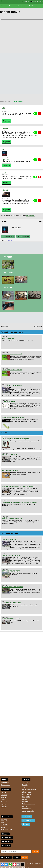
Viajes (24, 787)
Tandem (3, 804)
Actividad (18, 228)
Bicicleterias (7, 838)
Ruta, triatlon (26, 797)
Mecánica (4, 795)
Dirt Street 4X (26, 792)
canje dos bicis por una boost (12, 518)
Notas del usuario (23, 236)
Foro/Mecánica (5, 785)
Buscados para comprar (12, 332)
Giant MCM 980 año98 (9, 539)
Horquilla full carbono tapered (12, 354)
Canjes (4, 433)
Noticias (3, 800)
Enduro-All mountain (29, 804)
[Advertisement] (21, 74)
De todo (25, 799)
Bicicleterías (33, 6)
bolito (3, 108)
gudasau (5, 128)
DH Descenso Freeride (29, 790)
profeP (4, 173)
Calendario (4, 802)
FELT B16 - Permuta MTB (10, 455)
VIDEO (11, 241)
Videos (14, 10)
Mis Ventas (8, 273)
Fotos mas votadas (28, 811)
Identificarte (31, 216)
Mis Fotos (8, 257)
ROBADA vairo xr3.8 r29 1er (11, 619)
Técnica (3, 792)
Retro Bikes (26, 802)
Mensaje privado (8, 236)
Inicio (8, 857)
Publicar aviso (28, 820)
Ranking (25, 806)
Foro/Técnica (5, 783)
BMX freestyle (27, 794)
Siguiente (38, 327)
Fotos (11, 6)
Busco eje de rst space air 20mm (13, 417)
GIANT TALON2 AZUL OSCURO (12, 587)
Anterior (5, 327)
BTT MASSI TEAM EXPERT (11, 571)
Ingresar (27, 1)
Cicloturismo (7, 842)
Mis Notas (8, 288)
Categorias (4, 825)
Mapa (17, 857)
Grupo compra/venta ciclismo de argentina (16, 439)
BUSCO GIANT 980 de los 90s (12, 386)
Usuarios (6, 845)
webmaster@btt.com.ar (35, 863)
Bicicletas (5, 10)
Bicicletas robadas (9, 533)
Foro (3, 6)
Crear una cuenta (38, 1)
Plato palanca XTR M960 (10, 470)
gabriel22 (5, 190)
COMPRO (4, 820)
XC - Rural (26, 783)
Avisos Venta (21, 6)
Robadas (4, 797)
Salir (25, 857)
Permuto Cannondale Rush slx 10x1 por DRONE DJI (19, 486)
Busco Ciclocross (8, 338)
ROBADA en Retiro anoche (11, 555)
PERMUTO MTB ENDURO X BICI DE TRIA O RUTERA (19, 502)
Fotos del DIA (27, 809)
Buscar (3, 827)
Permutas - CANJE (7, 830)
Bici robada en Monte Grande (12, 603)
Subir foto (27, 817)
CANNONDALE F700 (9, 402)
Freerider (4, 807)
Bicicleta (6, 789)
